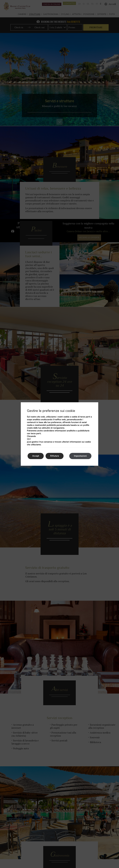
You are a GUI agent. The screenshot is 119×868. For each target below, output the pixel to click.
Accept (36, 456)
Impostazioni (80, 456)
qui (29, 439)
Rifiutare (55, 456)
